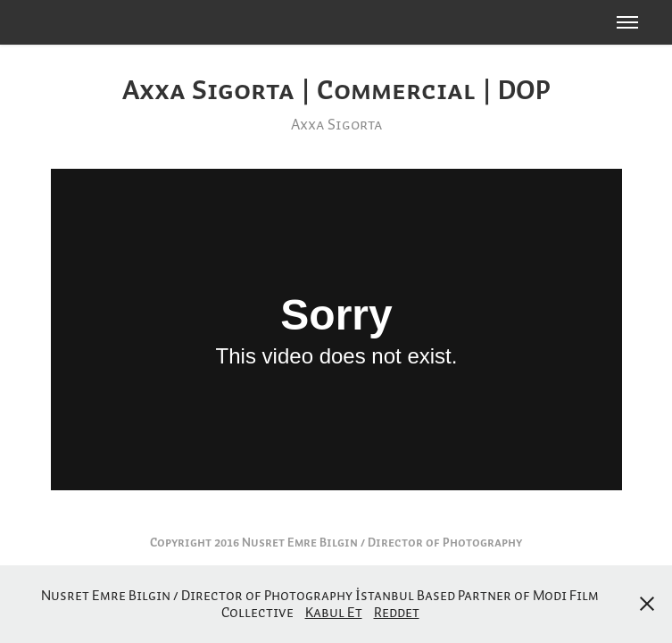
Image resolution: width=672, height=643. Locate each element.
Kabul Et (334, 612)
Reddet (397, 612)
